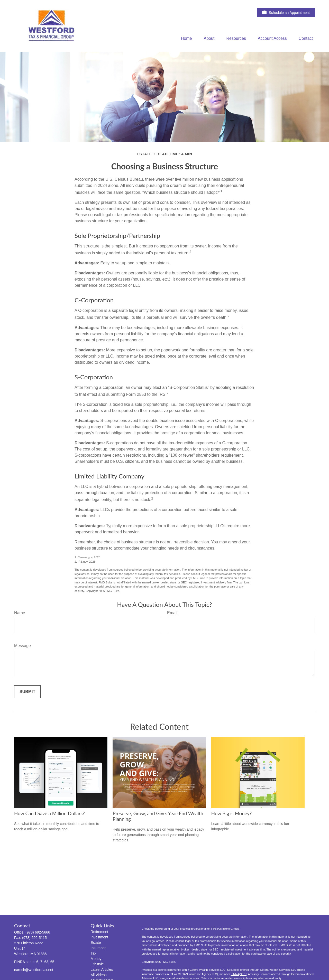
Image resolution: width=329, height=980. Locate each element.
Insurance (99, 948)
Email (172, 613)
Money (96, 959)
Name (20, 613)
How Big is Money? (232, 813)
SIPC (243, 974)
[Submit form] (27, 692)
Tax (94, 953)
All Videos (99, 975)
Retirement (99, 932)
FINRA (235, 974)
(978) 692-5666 (38, 932)
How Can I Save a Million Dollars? (49, 813)
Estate (96, 943)
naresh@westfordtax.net (34, 970)
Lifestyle (97, 964)
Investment (99, 937)
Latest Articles (102, 969)
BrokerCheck (231, 929)
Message (22, 646)
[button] (186, 38)
